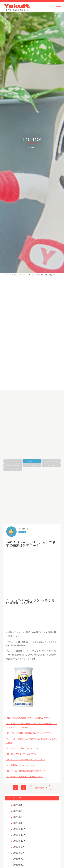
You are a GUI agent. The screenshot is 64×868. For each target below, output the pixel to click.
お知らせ (17, 275)
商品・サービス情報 (51, 461)
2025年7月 (19, 859)
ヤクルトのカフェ (13, 469)
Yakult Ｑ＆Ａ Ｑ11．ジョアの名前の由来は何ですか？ (39, 275)
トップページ (7, 275)
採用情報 (51, 465)
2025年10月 (19, 841)
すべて (13, 461)
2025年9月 (19, 847)
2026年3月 (19, 811)
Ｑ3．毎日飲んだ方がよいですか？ (22, 765)
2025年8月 (19, 853)
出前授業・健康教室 (13, 465)
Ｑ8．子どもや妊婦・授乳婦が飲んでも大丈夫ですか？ (31, 733)
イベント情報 (32, 465)
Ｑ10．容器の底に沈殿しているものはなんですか (28, 718)
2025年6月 (19, 865)
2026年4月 (19, 805)
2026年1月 (19, 823)
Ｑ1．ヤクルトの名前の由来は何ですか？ (25, 777)
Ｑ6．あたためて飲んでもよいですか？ (24, 748)
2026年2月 (19, 817)
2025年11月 (19, 835)
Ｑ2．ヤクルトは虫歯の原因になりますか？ (26, 771)
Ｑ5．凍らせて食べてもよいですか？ (23, 754)
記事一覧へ (40, 788)
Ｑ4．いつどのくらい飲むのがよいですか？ (26, 760)
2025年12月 (19, 829)
